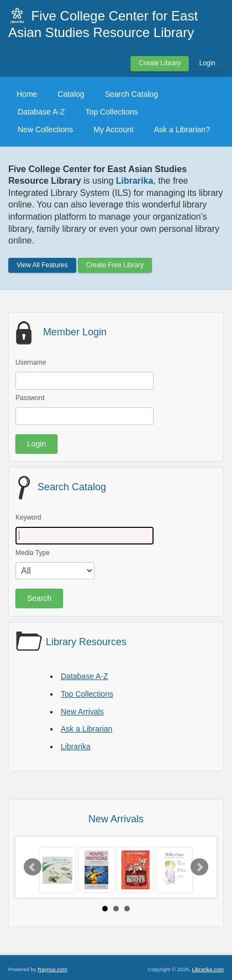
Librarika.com (208, 969)
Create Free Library (115, 265)
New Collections (45, 129)
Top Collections (112, 112)
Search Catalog (132, 94)
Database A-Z (41, 112)
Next (199, 867)
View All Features (42, 265)
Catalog (71, 94)
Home (27, 94)
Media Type (33, 553)
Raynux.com (52, 969)
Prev (33, 867)
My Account (113, 129)
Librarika (76, 746)
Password (30, 398)
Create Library (160, 63)
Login (207, 63)
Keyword (28, 517)
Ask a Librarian (86, 729)
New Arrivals (82, 712)
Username (31, 362)
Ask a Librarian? (182, 129)
